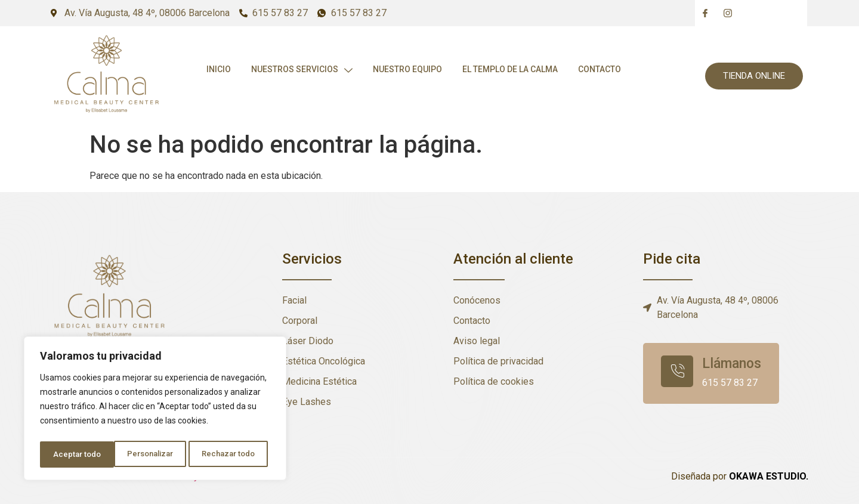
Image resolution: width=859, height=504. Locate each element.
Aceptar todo (235, 454)
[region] (155, 410)
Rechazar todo (155, 454)
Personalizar (76, 454)
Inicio (217, 70)
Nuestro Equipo (409, 70)
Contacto (603, 70)
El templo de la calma (512, 70)
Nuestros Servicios (302, 70)
